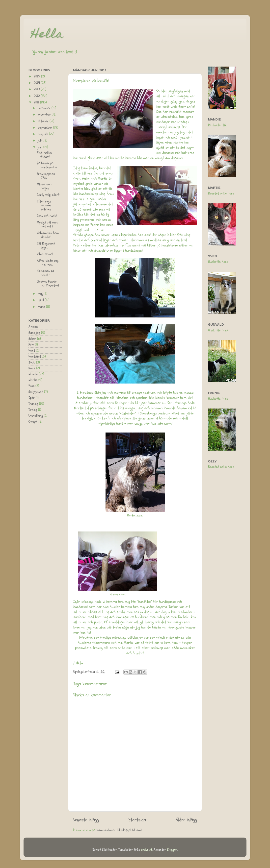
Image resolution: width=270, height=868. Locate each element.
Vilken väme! (45, 254)
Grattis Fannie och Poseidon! (48, 284)
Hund (32, 351)
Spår (32, 398)
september (45, 128)
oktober (44, 121)
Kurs (32, 368)
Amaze (33, 327)
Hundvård (35, 357)
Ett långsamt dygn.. (46, 245)
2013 (37, 89)
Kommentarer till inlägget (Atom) (119, 830)
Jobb (32, 362)
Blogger (172, 850)
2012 (37, 96)
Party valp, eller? (48, 195)
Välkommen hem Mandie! (48, 235)
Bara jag (34, 333)
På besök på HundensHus (47, 165)
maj (41, 294)
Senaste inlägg (86, 820)
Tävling (33, 410)
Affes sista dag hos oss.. (48, 263)
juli (40, 141)
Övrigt (33, 422)
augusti (43, 134)
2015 (37, 76)
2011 (37, 102)
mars (42, 307)
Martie (33, 380)
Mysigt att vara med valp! (48, 224)
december (45, 108)
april (41, 300)
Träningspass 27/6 (46, 176)
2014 (37, 83)
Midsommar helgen (45, 186)
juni (40, 147)
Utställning (36, 416)
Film (31, 345)
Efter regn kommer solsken (44, 205)
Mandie (33, 374)
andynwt (147, 850)
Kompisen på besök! (45, 273)
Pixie (31, 386)
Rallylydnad (36, 392)
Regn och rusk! (47, 216)
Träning (33, 404)
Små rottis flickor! (44, 155)
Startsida (137, 820)
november (45, 115)
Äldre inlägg (186, 820)
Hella (47, 35)
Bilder (32, 339)
